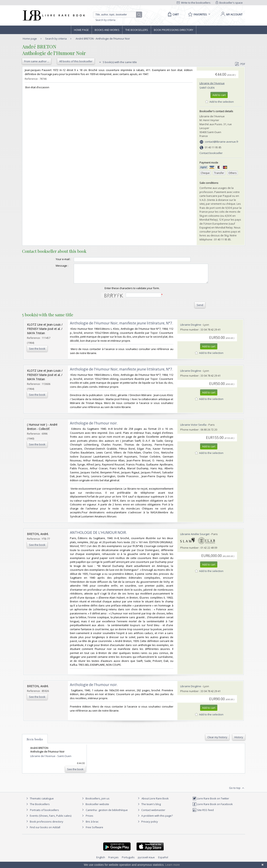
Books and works (107, 30)
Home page (81, 30)
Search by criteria (105, 20)
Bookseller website (95, 808)
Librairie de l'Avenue (212, 83)
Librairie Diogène (191, 328)
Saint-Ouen (207, 88)
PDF (240, 64)
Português (128, 861)
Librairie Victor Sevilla (193, 428)
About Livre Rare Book (155, 802)
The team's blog (149, 808)
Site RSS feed (203, 814)
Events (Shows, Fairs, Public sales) (48, 819)
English (101, 861)
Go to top (237, 792)
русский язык (146, 861)
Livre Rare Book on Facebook (213, 808)
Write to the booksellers (194, 3)
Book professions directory (174, 30)
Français (113, 861)
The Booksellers (137, 30)
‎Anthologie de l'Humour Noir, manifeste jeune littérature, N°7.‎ (121, 327)
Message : (54, 266)
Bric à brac (92, 825)
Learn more (173, 865)
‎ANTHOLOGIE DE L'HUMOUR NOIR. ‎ (99, 536)
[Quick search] (116, 15)
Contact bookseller (211, 153)
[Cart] (173, 14)
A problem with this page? (155, 819)
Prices (90, 819)
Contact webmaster (151, 814)
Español (163, 861)
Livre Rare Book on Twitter (211, 802)
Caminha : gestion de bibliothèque (107, 814)
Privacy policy (147, 825)
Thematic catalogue (39, 802)
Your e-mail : (55, 259)
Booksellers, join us (95, 802)
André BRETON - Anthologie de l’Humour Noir (103, 39)
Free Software (94, 831)
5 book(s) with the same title (117, 62)
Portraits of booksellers (44, 814)
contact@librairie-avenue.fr (222, 142)
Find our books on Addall (43, 831)
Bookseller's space (229, 3)
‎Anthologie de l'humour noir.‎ (94, 427)
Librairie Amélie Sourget (195, 538)
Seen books (35, 743)
